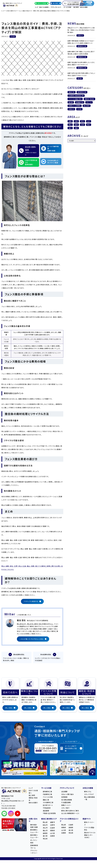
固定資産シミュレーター (34, 837)
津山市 (45, 828)
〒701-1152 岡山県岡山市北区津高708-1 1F (13, 801)
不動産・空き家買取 (49, 814)
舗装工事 (72, 92)
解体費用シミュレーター (34, 831)
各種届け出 (80, 102)
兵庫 (76, 121)
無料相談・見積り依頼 (34, 826)
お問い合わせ (33, 820)
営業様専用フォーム (34, 847)
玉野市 (52, 825)
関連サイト (87, 819)
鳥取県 (52, 831)
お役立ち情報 (88, 788)
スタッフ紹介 (65, 808)
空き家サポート (48, 805)
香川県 (45, 836)
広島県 (52, 828)
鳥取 (76, 128)
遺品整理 (46, 811)
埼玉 (82, 121)
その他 (79, 109)
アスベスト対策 (48, 797)
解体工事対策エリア (49, 819)
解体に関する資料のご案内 (70, 811)
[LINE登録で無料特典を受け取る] (24, 768)
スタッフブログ (89, 795)
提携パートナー (66, 805)
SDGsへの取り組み (68, 795)
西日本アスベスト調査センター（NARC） (90, 835)
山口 (89, 121)
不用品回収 (47, 808)
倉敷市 (52, 823)
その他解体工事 (48, 803)
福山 (89, 125)
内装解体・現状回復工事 (76, 96)
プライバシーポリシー (34, 852)
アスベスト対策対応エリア (69, 820)
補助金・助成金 (89, 99)
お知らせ (71, 109)
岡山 (70, 125)
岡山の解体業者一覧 (89, 799)
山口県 (52, 833)
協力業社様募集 (67, 800)
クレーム (89, 102)
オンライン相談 (34, 842)
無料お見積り (33, 803)
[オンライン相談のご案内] (73, 768)
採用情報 (64, 797)
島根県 (45, 833)
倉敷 (70, 121)
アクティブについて (67, 788)
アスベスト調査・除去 (75, 99)
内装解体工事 (47, 795)
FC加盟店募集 (66, 803)
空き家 (71, 102)
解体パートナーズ (89, 824)
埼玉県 (45, 839)
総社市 (45, 825)
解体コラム (88, 792)
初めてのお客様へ (44, 7)
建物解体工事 (82, 92)
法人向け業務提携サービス (70, 814)
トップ (37, 7)
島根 (76, 125)
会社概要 (64, 792)
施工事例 (76, 7)
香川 (70, 128)
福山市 (45, 831)
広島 (82, 125)
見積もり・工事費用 (75, 106)
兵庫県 (52, 836)
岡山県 (45, 823)
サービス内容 (46, 788)
